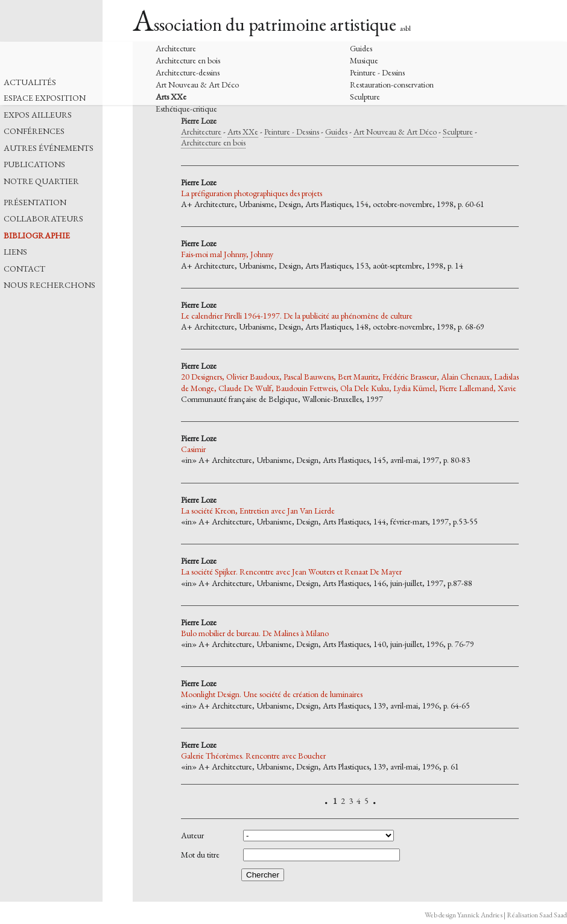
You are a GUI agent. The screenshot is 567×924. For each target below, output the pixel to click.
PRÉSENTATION (35, 202)
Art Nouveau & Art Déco (197, 84)
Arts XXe (171, 97)
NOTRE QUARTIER (41, 181)
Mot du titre (200, 855)
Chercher (263, 875)
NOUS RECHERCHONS (49, 285)
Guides (361, 48)
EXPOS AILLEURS (38, 115)
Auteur (192, 836)
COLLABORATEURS (43, 219)
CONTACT (24, 269)
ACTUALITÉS (30, 82)
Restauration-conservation (392, 84)
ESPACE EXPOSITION (45, 98)
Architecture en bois (188, 60)
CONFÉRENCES (34, 131)
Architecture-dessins (188, 72)
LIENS (15, 252)
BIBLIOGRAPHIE (37, 236)
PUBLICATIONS (34, 164)
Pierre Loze (199, 121)
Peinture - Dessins (377, 72)
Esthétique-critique (186, 109)
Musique (364, 60)
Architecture (176, 48)
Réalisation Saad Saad (537, 915)
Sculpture (365, 97)
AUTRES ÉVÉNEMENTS (49, 148)
